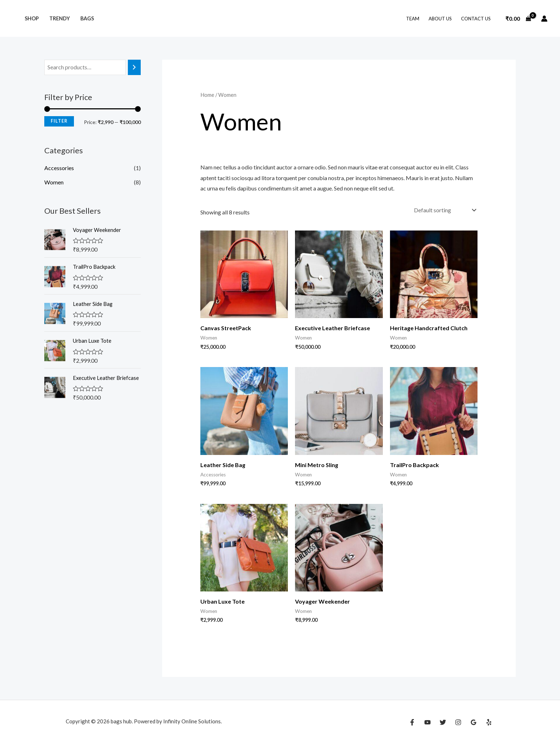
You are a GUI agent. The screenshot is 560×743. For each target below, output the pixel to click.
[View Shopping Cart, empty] (518, 19)
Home (207, 95)
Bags (87, 18)
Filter (59, 121)
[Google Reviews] (474, 722)
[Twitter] (443, 722)
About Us (440, 19)
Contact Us (476, 19)
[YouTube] (427, 722)
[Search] (134, 67)
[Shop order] (444, 210)
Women (54, 182)
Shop (32, 18)
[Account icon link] (544, 19)
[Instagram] (458, 722)
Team (413, 19)
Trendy (60, 18)
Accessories (59, 168)
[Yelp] (489, 722)
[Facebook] (412, 722)
